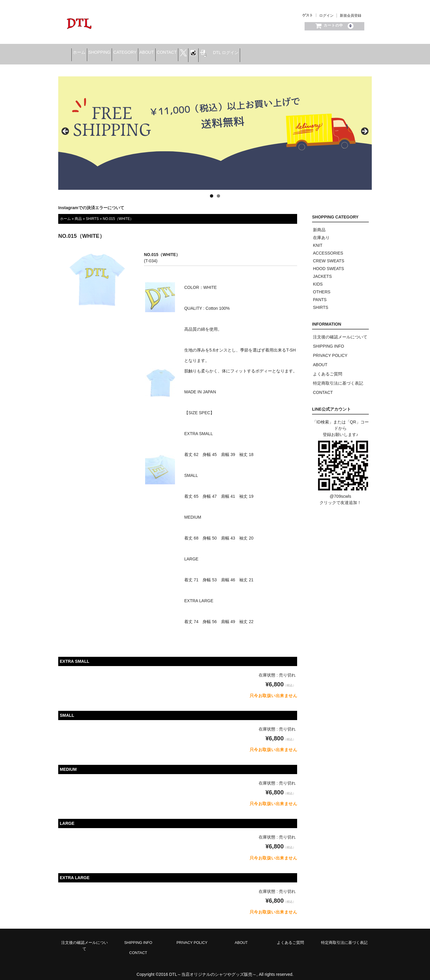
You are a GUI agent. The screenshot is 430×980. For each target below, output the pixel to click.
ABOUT (188, 51)
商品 (78, 213)
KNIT (318, 240)
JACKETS (322, 271)
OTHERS (322, 287)
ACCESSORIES (328, 248)
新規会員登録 (351, 16)
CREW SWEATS (329, 256)
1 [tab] (212, 191)
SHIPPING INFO (328, 341)
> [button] (364, 127)
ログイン (326, 16)
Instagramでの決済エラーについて (91, 203)
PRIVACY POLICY (330, 350)
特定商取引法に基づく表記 (338, 378)
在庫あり (321, 232)
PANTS (320, 295)
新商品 (319, 225)
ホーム (93, 51)
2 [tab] (218, 191)
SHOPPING (123, 51)
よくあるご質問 (328, 369)
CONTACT (218, 51)
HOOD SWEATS (328, 264)
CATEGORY (158, 51)
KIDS (318, 279)
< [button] (66, 127)
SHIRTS (92, 213)
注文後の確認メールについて (340, 332)
